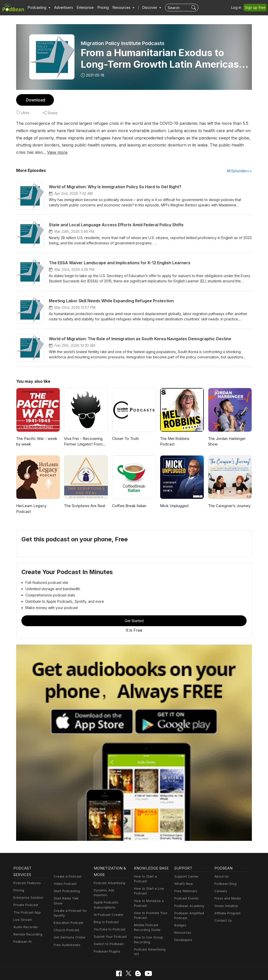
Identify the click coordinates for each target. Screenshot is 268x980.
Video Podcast (64, 871)
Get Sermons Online (69, 920)
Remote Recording (27, 921)
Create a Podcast (66, 863)
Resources (182, 920)
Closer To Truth (125, 431)
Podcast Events (186, 885)
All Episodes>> (240, 163)
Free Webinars (185, 878)
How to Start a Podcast (151, 870)
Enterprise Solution (27, 885)
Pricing (100, 8)
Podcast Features (26, 870)
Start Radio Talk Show (70, 885)
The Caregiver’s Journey (229, 498)
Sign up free (256, 8)
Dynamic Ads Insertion (110, 877)
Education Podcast (68, 905)
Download (35, 100)
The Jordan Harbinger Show (226, 434)
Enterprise (82, 8)
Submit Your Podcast (109, 919)
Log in (238, 8)
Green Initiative (226, 893)
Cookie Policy (84, 971)
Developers (183, 927)
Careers (220, 878)
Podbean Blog (225, 871)
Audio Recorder (25, 914)
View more (240, 145)
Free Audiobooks (66, 927)
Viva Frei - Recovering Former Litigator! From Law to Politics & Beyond (85, 435)
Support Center (186, 863)
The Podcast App (26, 899)
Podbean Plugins (106, 934)
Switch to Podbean (108, 926)
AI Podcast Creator (108, 897)
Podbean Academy (188, 893)
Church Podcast (65, 912)
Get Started (134, 608)
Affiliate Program (227, 900)
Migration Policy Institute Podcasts (123, 43)
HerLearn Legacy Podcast (38, 498)
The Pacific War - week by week (38, 434)
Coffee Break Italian (129, 498)
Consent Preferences (143, 971)
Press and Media (227, 885)
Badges (180, 912)
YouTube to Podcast (109, 912)
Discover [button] (145, 8)
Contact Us (223, 908)
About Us (221, 863)
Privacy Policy (57, 971)
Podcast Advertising (108, 870)
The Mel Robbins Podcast (182, 431)
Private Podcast (25, 892)
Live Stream (22, 907)
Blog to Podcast (105, 904)
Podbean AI (22, 929)
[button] (38, 8)
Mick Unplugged (174, 498)
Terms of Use (111, 971)
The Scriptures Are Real (84, 498)
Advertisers (62, 8)
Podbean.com (208, 971)
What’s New (183, 871)
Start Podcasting (66, 878)
